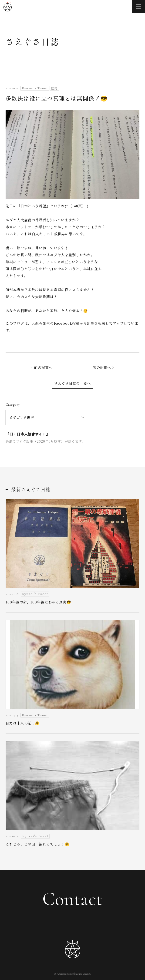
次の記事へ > (104, 367)
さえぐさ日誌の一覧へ (72, 383)
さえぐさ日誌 (32, 41)
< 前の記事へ (41, 367)
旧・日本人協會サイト (28, 434)
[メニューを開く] (138, 7)
